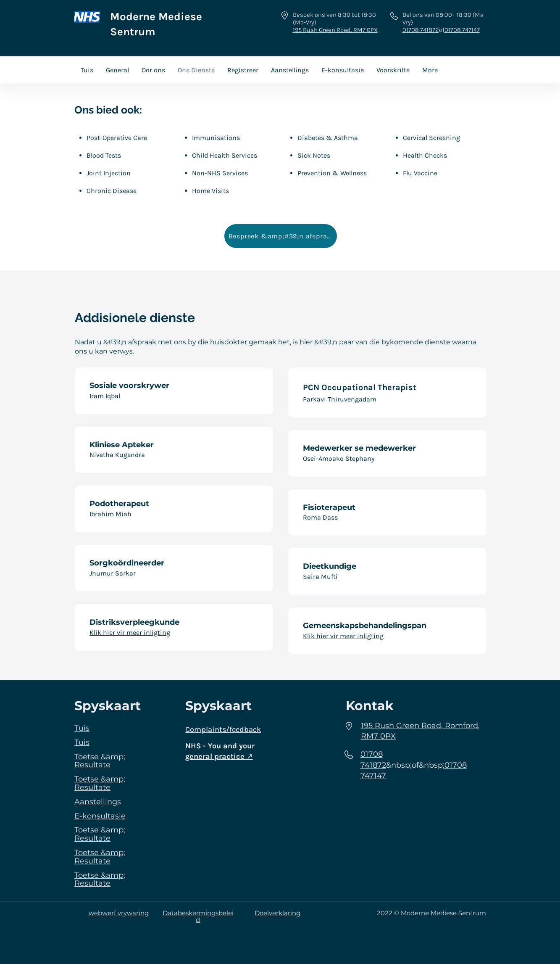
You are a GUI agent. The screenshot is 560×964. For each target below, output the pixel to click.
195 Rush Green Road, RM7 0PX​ (335, 30)
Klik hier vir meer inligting (130, 633)
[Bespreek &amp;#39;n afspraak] (281, 236)
